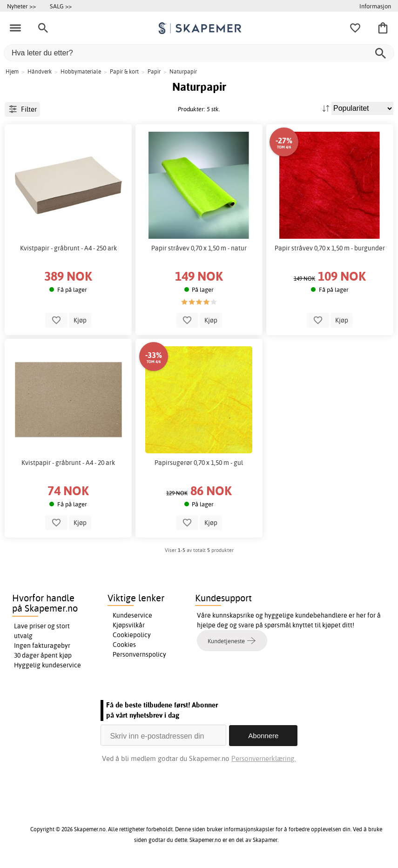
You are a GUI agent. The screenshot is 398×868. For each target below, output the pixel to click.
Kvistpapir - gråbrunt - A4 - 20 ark (68, 463)
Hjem (12, 71)
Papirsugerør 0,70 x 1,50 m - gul (199, 463)
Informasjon (375, 6)
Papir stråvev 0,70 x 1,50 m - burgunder (330, 248)
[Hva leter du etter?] (199, 53)
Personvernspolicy (139, 654)
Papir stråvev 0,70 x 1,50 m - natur (199, 248)
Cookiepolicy (132, 635)
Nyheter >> (21, 6)
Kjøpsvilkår (129, 625)
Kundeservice (132, 615)
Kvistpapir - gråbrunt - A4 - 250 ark (68, 248)
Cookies (124, 645)
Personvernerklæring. (264, 758)
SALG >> (61, 6)
